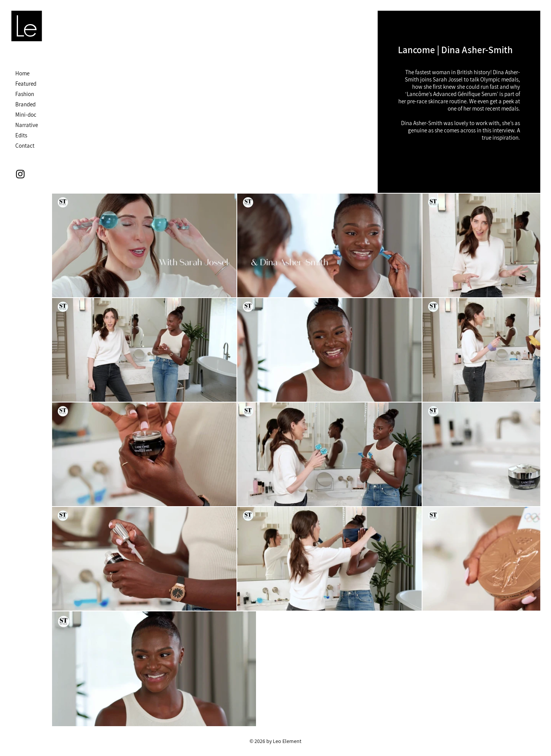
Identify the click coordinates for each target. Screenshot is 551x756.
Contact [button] (25, 146)
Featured (26, 84)
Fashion (25, 94)
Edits (21, 135)
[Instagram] (20, 174)
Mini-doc (26, 115)
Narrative (27, 125)
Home (22, 73)
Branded (25, 104)
